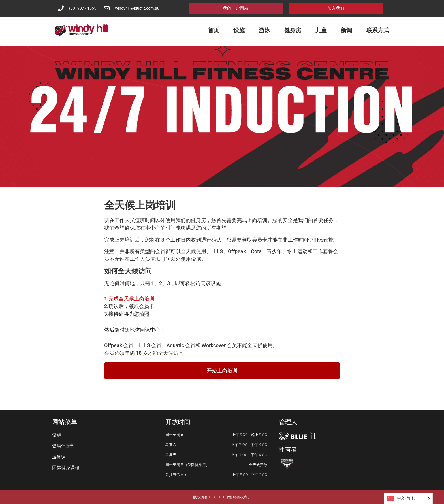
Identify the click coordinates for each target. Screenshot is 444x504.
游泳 (264, 30)
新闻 (347, 30)
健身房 (293, 30)
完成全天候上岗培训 (131, 299)
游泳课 (59, 457)
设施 (239, 30)
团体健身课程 (66, 468)
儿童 (321, 30)
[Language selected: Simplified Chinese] (408, 498)
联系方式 (378, 30)
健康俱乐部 (63, 446)
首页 (214, 30)
